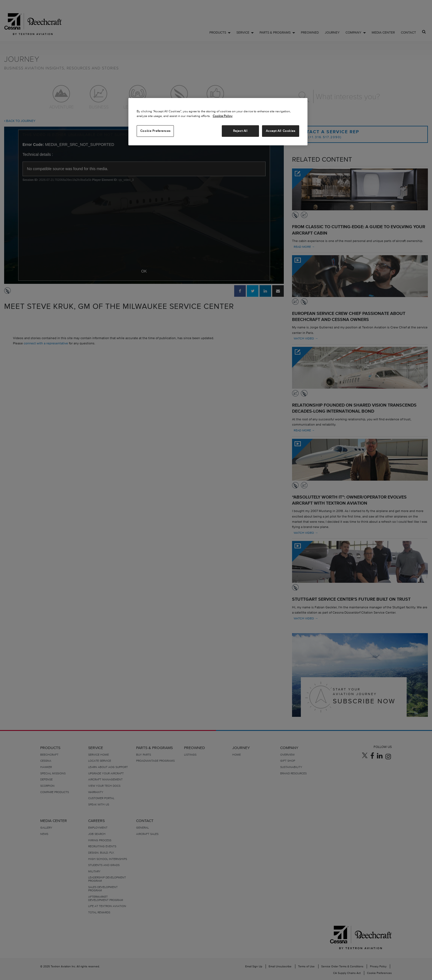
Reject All (240, 131)
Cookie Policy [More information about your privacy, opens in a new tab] (223, 116)
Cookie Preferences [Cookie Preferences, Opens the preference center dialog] (155, 131)
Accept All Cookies (280, 131)
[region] (218, 122)
